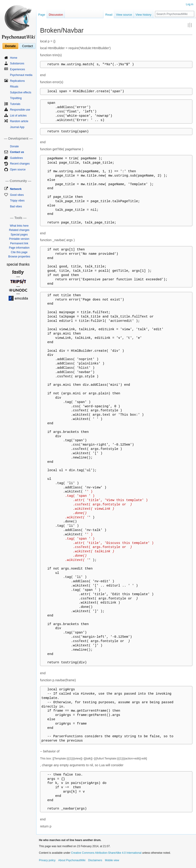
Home (14, 58)
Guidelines (16, 158)
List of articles (18, 116)
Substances (17, 63)
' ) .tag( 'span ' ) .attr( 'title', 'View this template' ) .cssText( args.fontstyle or (95, 504)
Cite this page (19, 252)
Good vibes (17, 195)
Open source (18, 170)
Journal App (17, 127)
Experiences (17, 69)
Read (109, 15)
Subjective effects (21, 92)
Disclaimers (95, 860)
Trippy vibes (17, 201)
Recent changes (20, 164)
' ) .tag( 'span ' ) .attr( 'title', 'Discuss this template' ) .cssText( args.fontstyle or (98, 547)
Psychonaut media (21, 75)
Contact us (17, 152)
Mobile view (112, 860)
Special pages (19, 235)
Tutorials (15, 104)
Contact (27, 46)
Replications (17, 81)
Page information (19, 248)
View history (143, 15)
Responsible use (20, 110)
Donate (10, 46)
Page (42, 15)
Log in (190, 4)
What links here (19, 226)
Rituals (14, 87)
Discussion (56, 15)
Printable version (19, 239)
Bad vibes (16, 206)
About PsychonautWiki (72, 860)
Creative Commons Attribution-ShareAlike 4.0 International (106, 853)
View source (124, 15)
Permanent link (19, 243)
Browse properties (19, 257)
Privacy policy (47, 860)
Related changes (19, 230)
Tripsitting (16, 98)
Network (16, 189)
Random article (19, 121)
